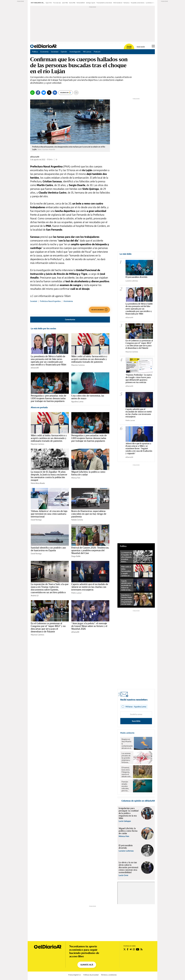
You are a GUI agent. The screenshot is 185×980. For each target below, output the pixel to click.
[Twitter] (49, 93)
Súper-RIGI (49, 3)
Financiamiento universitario (104, 3)
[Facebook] (38, 93)
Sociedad (55, 52)
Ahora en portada (39, 407)
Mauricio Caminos (78, 365)
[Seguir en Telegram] (131, 949)
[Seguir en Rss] (141, 949)
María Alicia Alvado (38, 483)
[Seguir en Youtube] (138, 949)
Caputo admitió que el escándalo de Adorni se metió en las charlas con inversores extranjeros (90, 587)
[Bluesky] (44, 93)
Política (35, 52)
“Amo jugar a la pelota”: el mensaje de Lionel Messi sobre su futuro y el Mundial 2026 (89, 626)
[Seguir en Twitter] (125, 949)
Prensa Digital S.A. (75, 975)
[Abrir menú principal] (153, 46)
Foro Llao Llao (57, 3)
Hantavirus (126, 3)
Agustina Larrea (77, 402)
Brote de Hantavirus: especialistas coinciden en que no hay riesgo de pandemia (89, 514)
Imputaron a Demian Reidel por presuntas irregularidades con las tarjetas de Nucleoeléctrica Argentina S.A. (127, 600)
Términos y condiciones (109, 975)
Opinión (64, 52)
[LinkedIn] (55, 93)
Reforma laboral (118, 3)
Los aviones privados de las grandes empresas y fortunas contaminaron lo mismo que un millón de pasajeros (127, 758)
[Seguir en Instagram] (134, 949)
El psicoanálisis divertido (136, 277)
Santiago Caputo (91, 3)
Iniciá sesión (141, 47)
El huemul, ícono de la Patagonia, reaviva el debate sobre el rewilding (126, 772)
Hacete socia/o (129, 47)
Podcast (97, 52)
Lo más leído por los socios (43, 328)
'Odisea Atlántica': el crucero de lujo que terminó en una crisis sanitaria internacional (49, 514)
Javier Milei (65, 3)
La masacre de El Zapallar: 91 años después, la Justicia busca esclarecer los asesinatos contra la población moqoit (127, 557)
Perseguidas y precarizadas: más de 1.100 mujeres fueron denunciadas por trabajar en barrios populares (48, 398)
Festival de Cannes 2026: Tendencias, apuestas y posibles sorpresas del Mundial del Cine (90, 550)
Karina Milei (72, 3)
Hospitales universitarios (138, 3)
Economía (44, 52)
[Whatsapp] (32, 93)
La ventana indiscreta (152, 3)
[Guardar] (76, 93)
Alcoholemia (68, 301)
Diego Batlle (76, 556)
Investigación (75, 52)
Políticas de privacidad (91, 975)
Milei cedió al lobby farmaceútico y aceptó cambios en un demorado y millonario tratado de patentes (89, 359)
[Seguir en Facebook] (128, 949)
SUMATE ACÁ (87, 965)
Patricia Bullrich (81, 3)
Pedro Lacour (76, 593)
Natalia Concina (77, 520)
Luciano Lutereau (132, 281)
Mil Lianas (87, 52)
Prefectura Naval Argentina (50, 301)
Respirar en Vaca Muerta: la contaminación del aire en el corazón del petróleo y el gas (127, 744)
